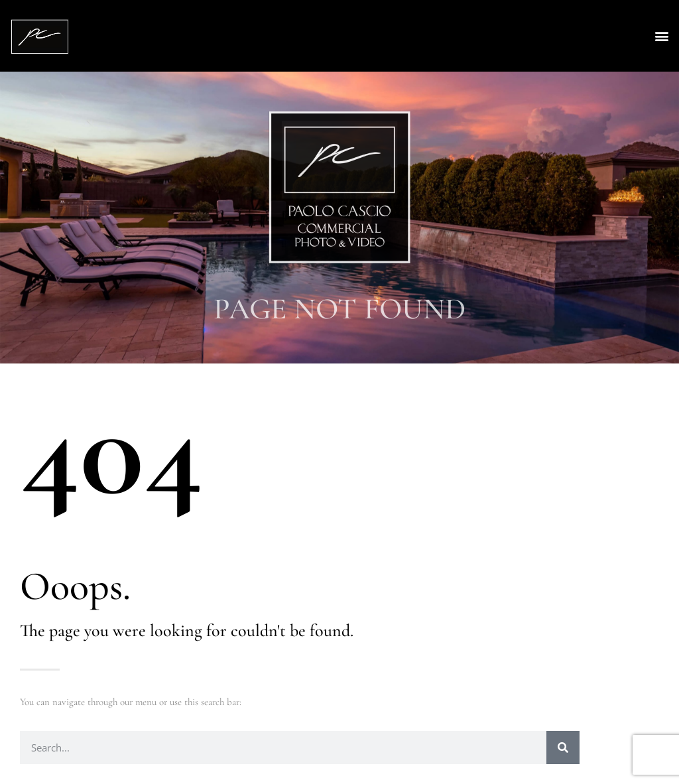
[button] (661, 36)
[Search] (563, 748)
